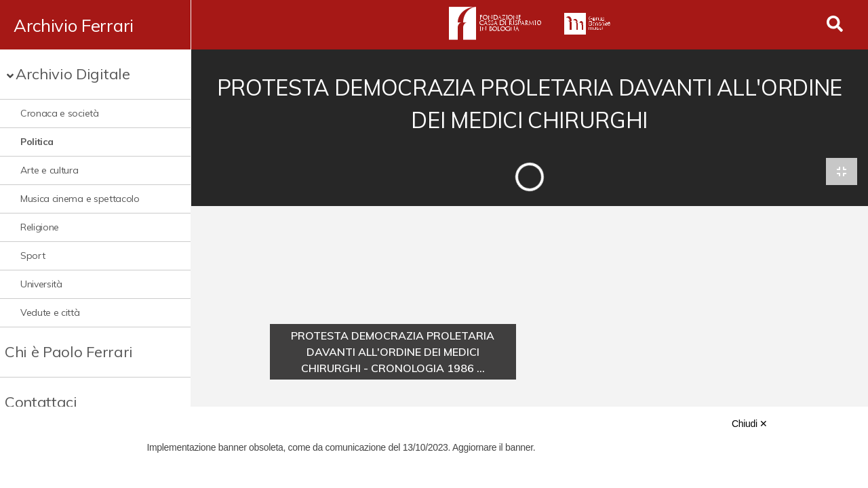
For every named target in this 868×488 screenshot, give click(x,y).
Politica (37, 142)
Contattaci (41, 402)
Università (41, 284)
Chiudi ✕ (750, 424)
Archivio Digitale (73, 74)
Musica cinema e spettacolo (80, 199)
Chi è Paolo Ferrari (69, 352)
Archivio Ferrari (74, 25)
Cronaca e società (60, 113)
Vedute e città (50, 312)
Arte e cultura (50, 170)
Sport (33, 256)
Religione (40, 227)
